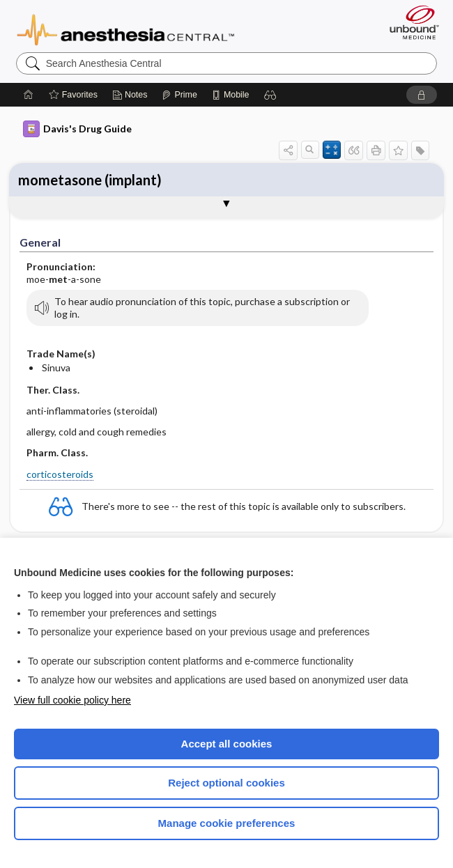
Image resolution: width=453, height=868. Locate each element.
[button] (270, 95)
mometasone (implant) (90, 180)
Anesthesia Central (126, 29)
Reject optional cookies (227, 783)
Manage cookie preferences (227, 823)
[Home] (29, 95)
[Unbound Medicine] (410, 22)
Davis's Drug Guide (77, 129)
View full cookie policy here (72, 700)
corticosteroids (60, 474)
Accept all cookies (227, 744)
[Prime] (179, 95)
